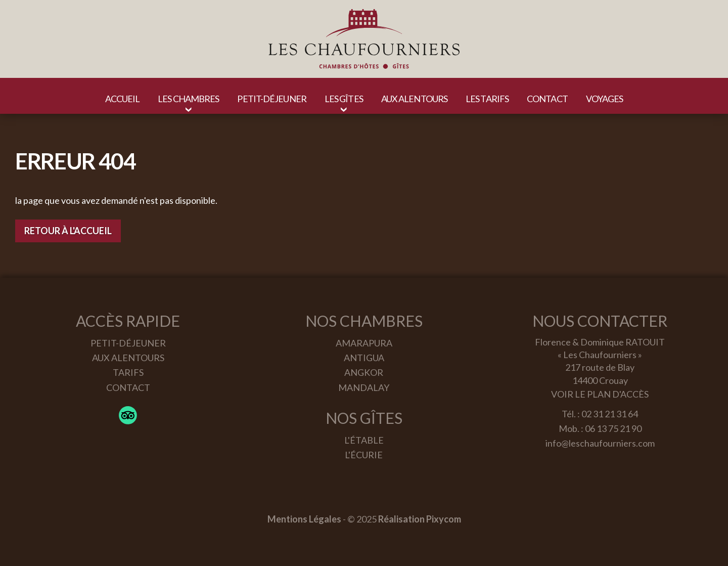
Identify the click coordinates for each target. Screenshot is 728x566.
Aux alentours (128, 358)
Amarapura (364, 343)
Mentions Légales (304, 519)
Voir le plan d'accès (600, 394)
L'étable (364, 440)
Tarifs (128, 372)
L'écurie (364, 455)
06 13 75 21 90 (613, 428)
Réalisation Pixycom (420, 519)
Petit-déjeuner (128, 343)
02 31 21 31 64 (610, 414)
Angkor (364, 372)
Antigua (364, 358)
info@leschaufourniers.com (600, 443)
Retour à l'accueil (68, 231)
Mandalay (364, 387)
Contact (128, 387)
